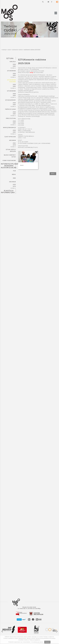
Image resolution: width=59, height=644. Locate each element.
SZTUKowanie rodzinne (17, 50)
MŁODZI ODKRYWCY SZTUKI (10, 156)
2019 (14, 186)
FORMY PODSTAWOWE (9, 160)
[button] (43, 2)
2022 (14, 143)
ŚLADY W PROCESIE (10, 137)
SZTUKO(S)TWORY (10, 100)
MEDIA (14, 174)
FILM (14, 171)
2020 (14, 184)
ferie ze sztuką (11, 118)
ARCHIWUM (13, 140)
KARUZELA (13, 62)
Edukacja (4, 50)
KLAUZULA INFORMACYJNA (8, 191)
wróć (53, 174)
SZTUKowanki (11, 91)
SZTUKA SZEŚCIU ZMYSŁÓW (11, 150)
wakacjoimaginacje (9, 128)
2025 (14, 66)
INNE (14, 178)
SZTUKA (9, 50)
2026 (14, 64)
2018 (14, 145)
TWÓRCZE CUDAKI (10, 109)
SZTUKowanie (11, 71)
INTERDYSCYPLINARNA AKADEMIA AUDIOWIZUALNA (8, 166)
